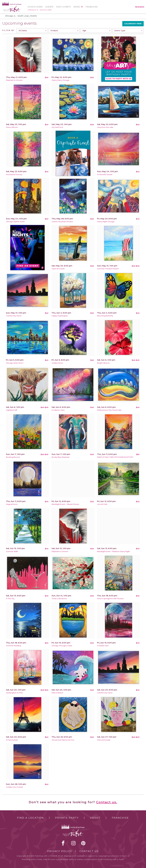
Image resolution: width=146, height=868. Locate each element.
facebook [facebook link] (63, 843)
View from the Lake (105, 127)
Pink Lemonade (104, 740)
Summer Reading (13, 646)
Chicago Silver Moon (15, 363)
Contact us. (107, 802)
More (77, 7)
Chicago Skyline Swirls (15, 222)
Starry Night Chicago (106, 222)
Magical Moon (12, 504)
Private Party (67, 818)
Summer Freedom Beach (108, 269)
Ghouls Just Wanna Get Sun (63, 740)
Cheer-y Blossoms (59, 599)
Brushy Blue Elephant (61, 457)
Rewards (140, 7)
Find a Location (30, 818)
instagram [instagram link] (73, 843)
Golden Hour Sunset (14, 787)
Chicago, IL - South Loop (40, 10)
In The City (10, 599)
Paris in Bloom (12, 127)
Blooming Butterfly (105, 316)
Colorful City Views (14, 316)
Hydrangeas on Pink (14, 693)
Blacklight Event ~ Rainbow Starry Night (114, 551)
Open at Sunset (58, 269)
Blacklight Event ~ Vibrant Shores (65, 504)
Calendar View (133, 24)
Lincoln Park (102, 504)
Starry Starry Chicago (61, 80)
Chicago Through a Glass (62, 646)
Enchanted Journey (14, 174)
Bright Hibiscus (103, 363)
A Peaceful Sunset (105, 174)
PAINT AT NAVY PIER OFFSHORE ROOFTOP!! (115, 457)
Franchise (92, 7)
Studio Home (35, 7)
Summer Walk (12, 551)
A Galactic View (58, 410)
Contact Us (89, 851)
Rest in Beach (57, 693)
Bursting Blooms (13, 457)
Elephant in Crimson (14, 80)
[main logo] (12, 3)
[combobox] (32, 31)
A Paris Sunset (12, 740)
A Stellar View (103, 646)
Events (49, 7)
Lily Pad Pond (57, 127)
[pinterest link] (83, 843)
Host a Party (64, 7)
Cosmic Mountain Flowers (62, 222)
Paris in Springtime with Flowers (110, 599)
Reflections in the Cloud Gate (109, 410)
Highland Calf (12, 410)
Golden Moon (57, 363)
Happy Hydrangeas (60, 316)
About (95, 818)
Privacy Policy (60, 851)
